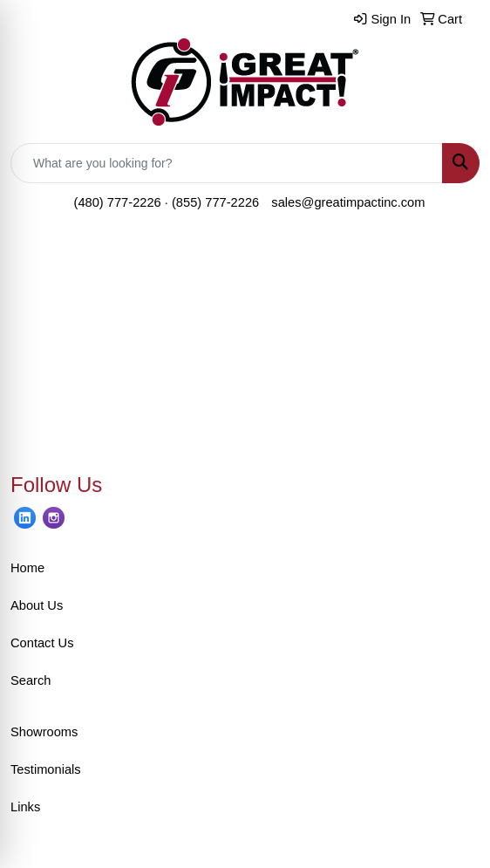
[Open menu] (455, 262)
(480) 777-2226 (118, 202)
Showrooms (44, 732)
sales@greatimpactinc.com (348, 202)
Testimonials (46, 769)
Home (27, 568)
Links (25, 807)
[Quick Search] (227, 163)
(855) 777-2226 (215, 202)
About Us (37, 605)
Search (31, 680)
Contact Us (42, 643)
